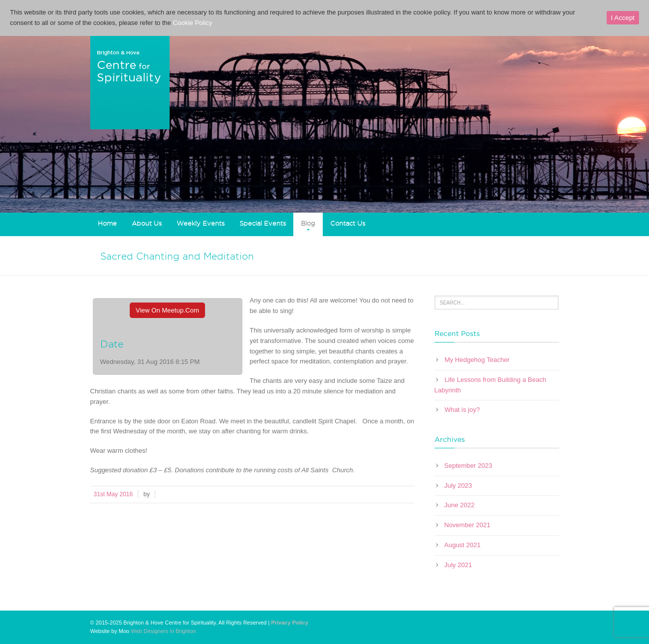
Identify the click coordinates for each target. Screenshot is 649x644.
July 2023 (458, 485)
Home (107, 223)
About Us (147, 223)
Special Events (263, 223)
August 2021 (463, 545)
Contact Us (348, 223)
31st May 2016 (113, 494)
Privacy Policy (290, 623)
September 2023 (468, 466)
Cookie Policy (193, 23)
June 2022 (460, 505)
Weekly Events (201, 223)
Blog (308, 223)
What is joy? (462, 410)
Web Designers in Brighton (163, 631)
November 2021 (468, 525)
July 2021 (458, 565)
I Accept (623, 18)
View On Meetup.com (167, 310)
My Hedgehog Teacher (477, 360)
